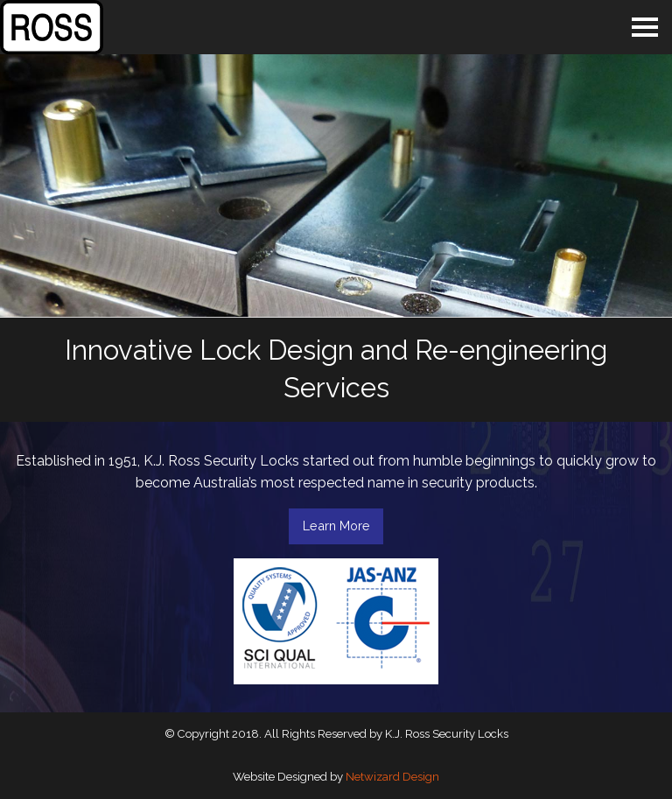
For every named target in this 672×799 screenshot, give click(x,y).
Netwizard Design (392, 777)
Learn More (336, 526)
